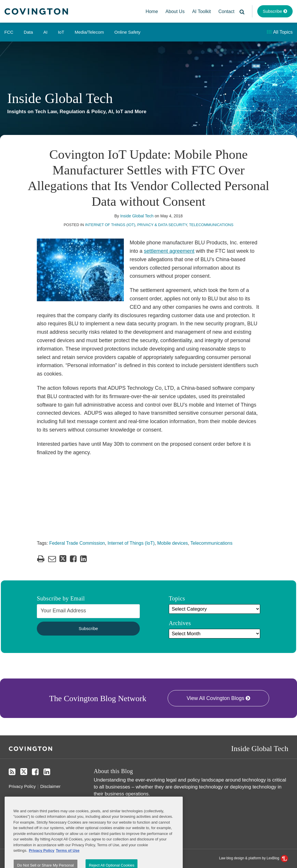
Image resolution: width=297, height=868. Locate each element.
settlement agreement (169, 251)
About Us (175, 11)
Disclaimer (50, 786)
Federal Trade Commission (77, 543)
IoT (61, 32)
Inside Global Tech (60, 98)
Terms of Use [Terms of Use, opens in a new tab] (68, 863)
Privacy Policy (22, 786)
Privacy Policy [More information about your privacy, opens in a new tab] (41, 863)
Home (152, 11)
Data (28, 32)
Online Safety (127, 32)
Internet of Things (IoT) (110, 225)
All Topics (280, 32)
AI (46, 32)
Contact (226, 11)
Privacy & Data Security (162, 225)
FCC (9, 32)
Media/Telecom (89, 32)
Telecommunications (211, 225)
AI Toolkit (201, 11)
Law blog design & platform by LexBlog (253, 858)
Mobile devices (173, 543)
